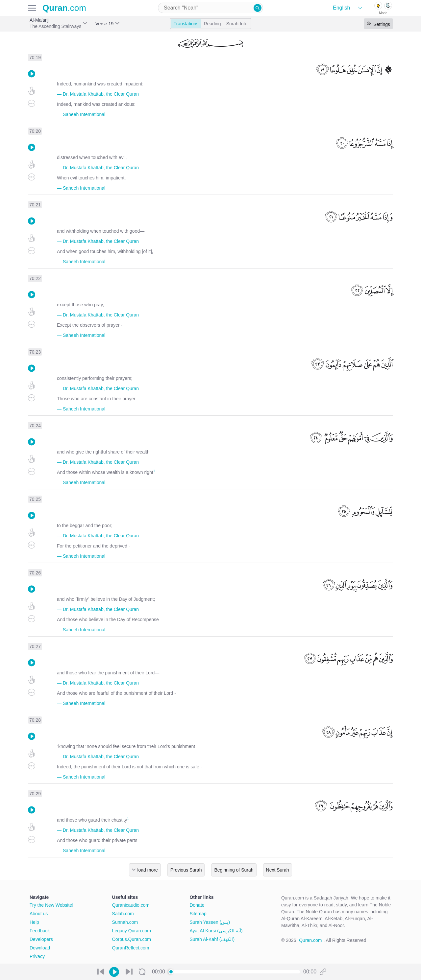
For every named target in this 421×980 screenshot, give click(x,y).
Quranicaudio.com (131, 905)
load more (147, 870)
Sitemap (198, 914)
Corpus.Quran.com (132, 939)
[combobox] (210, 8)
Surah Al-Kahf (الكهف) (212, 939)
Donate (197, 905)
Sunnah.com (125, 922)
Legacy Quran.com (132, 931)
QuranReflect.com (131, 948)
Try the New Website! (51, 905)
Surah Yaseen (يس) (210, 922)
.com (64, 8)
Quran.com (310, 940)
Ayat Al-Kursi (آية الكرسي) (216, 931)
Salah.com (123, 914)
